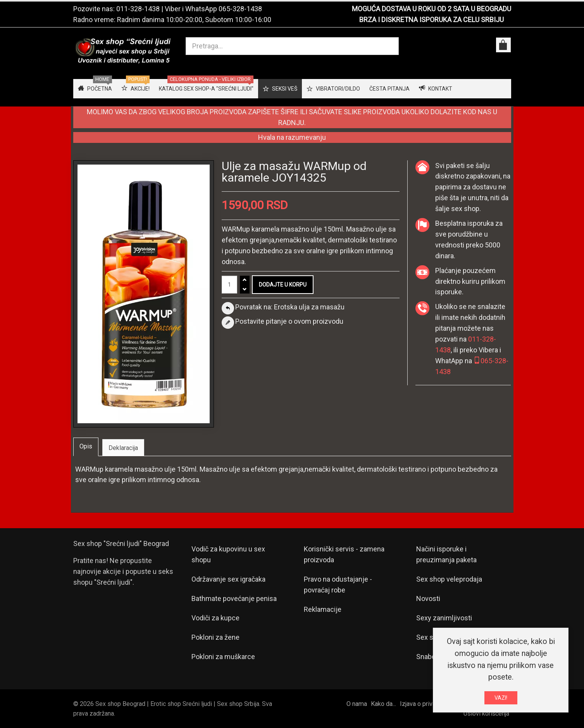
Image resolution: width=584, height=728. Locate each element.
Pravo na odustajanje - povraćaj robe (338, 585)
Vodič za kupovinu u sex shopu (228, 554)
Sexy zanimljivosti (444, 618)
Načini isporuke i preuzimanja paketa (446, 554)
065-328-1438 (240, 9)
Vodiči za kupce (215, 618)
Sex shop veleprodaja (449, 579)
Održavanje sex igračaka (228, 579)
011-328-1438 (138, 9)
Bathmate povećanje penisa (234, 598)
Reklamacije (323, 609)
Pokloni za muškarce (223, 657)
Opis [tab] (86, 446)
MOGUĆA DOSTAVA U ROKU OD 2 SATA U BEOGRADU (432, 9)
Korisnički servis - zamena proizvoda (344, 554)
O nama (357, 704)
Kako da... (383, 704)
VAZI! (501, 699)
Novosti (428, 598)
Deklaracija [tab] (123, 448)
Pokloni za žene (215, 637)
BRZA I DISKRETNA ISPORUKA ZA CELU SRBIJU (432, 20)
